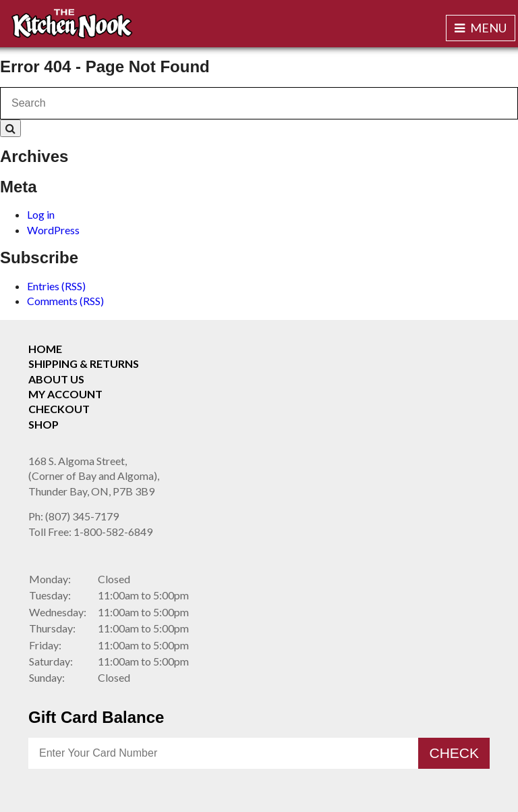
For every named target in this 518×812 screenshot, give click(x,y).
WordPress (53, 230)
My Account (65, 394)
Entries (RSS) (56, 286)
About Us (56, 379)
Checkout (59, 409)
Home (45, 349)
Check (454, 753)
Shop (44, 424)
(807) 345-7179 (74, 516)
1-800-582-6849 (90, 532)
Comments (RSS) (65, 301)
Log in (41, 214)
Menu (481, 28)
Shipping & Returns (84, 363)
